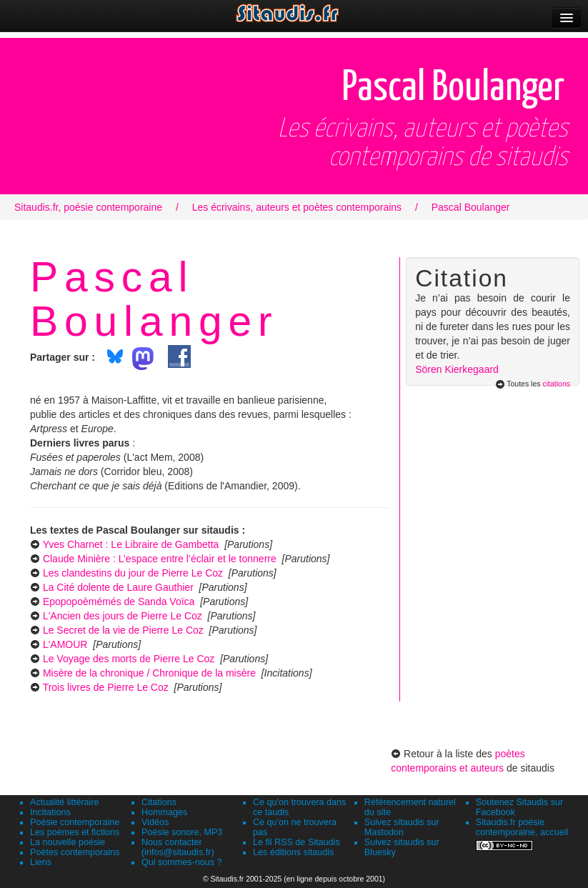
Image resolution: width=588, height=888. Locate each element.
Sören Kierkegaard (457, 369)
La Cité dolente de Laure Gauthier (118, 587)
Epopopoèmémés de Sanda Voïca (119, 602)
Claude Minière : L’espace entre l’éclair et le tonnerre (160, 559)
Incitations (50, 812)
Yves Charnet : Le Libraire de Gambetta (131, 544)
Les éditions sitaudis (293, 852)
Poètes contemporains (75, 852)
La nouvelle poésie (68, 842)
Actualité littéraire (65, 802)
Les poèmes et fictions (75, 832)
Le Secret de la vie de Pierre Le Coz (123, 630)
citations (556, 384)
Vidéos (155, 822)
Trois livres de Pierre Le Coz (106, 687)
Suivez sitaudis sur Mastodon (402, 827)
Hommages (164, 812)
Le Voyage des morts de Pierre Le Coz (129, 659)
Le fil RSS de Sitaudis (297, 842)
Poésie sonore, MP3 (182, 832)
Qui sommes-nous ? (182, 862)
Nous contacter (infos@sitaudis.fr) (178, 847)
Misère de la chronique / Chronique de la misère (149, 673)
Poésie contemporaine (75, 822)
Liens (41, 862)
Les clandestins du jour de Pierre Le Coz (133, 573)
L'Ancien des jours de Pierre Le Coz (123, 616)
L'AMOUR (65, 644)
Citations (159, 802)
